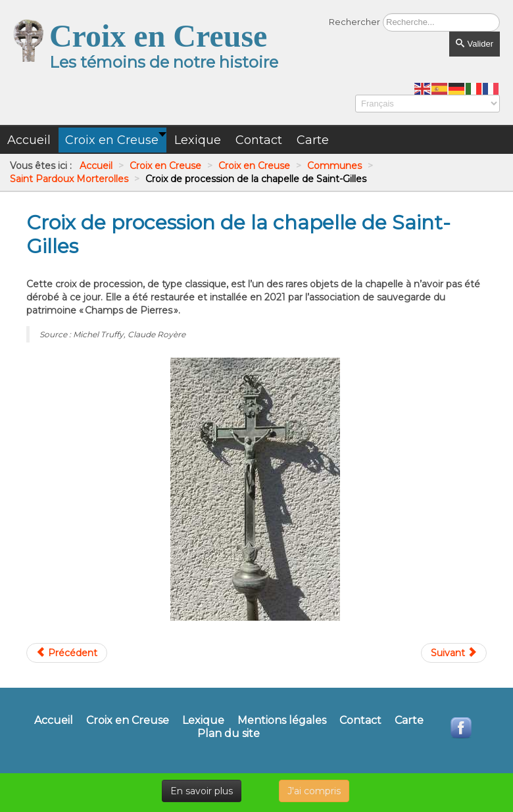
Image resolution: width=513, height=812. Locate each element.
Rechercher (354, 22)
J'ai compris (314, 791)
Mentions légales (282, 721)
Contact (360, 721)
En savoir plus (202, 791)
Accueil (54, 721)
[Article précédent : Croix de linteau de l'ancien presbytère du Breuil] (67, 653)
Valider (475, 44)
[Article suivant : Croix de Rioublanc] (454, 653)
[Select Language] (427, 104)
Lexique (203, 721)
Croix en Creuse (128, 721)
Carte (409, 721)
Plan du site (229, 734)
